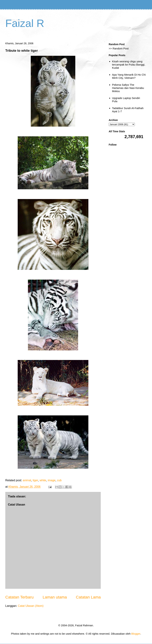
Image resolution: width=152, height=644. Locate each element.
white (43, 480)
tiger (35, 480)
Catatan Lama (88, 597)
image (52, 480)
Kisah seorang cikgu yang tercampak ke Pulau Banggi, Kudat (129, 65)
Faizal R (25, 23)
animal (27, 480)
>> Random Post (119, 48)
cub (59, 480)
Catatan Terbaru (19, 597)
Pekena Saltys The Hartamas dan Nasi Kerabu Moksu (128, 88)
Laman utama (55, 597)
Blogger (136, 634)
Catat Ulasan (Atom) (31, 606)
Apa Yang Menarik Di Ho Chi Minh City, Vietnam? (129, 76)
